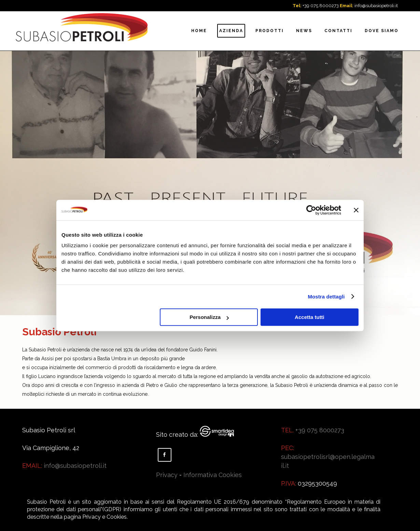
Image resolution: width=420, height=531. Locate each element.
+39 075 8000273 (321, 6)
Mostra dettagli (326, 297)
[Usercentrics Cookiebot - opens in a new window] (311, 210)
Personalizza (209, 317)
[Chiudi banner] (356, 210)
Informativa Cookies (213, 475)
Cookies (117, 517)
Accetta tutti (310, 317)
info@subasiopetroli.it (376, 6)
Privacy (167, 475)
